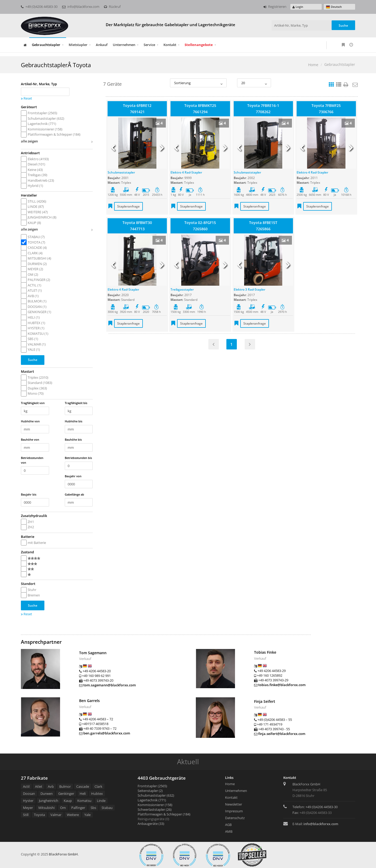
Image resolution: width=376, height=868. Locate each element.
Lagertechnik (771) (152, 800)
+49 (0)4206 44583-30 (39, 7)
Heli (83, 794)
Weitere (73, 815)
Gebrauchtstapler (46, 45)
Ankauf (102, 45)
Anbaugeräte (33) (151, 824)
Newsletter (234, 804)
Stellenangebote (199, 45)
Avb (51, 786)
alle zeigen (57, 142)
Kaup (68, 801)
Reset (27, 98)
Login (298, 7)
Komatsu (84, 801)
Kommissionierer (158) (155, 805)
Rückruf (112, 7)
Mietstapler (78, 45)
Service (149, 45)
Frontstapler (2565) (152, 786)
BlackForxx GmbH (63, 854)
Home (313, 65)
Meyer (28, 808)
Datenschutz (235, 818)
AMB (229, 831)
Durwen (47, 794)
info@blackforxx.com (81, 7)
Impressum (234, 811)
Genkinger (66, 794)
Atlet (39, 786)
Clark (98, 786)
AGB (228, 825)
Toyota (39, 815)
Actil (26, 786)
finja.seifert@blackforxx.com (282, 734)
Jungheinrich (49, 801)
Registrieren (275, 7)
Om (63, 808)
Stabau (107, 808)
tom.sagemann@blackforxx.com (110, 685)
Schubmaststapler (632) (156, 795)
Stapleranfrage (128, 206)
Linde (101, 801)
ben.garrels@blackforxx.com (107, 733)
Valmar (56, 815)
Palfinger (78, 808)
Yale (87, 815)
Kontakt (170, 45)
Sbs (93, 808)
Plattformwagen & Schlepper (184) (164, 814)
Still (26, 815)
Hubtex (97, 794)
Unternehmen (124, 45)
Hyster (28, 801)
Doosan (29, 794)
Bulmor (65, 786)
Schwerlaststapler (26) (155, 809)
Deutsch (334, 7)
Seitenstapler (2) (150, 791)
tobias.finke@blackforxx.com (282, 685)
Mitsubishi (46, 808)
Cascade (83, 786)
